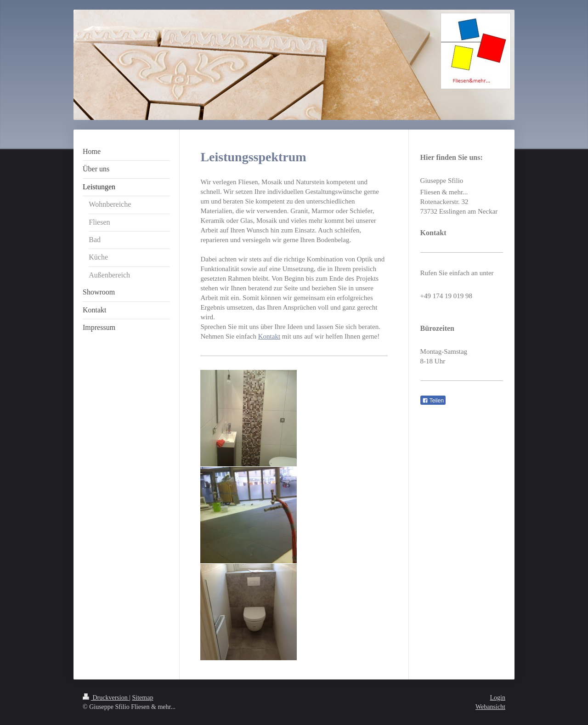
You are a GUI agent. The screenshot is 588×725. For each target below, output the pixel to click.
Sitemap (143, 698)
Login (498, 698)
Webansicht (490, 707)
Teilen (433, 401)
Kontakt (269, 336)
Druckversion (106, 698)
